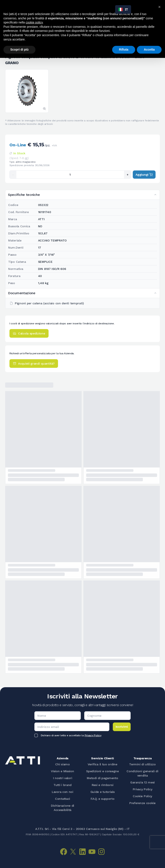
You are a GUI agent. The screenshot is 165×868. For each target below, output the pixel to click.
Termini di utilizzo (142, 764)
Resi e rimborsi (103, 785)
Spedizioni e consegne (102, 771)
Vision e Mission (62, 771)
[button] (159, 7)
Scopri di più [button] (19, 50)
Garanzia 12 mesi (142, 782)
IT (123, 9)
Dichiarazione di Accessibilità (63, 808)
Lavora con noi (63, 792)
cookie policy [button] (34, 22)
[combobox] (123, 9)
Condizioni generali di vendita (142, 773)
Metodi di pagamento (102, 778)
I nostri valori (63, 778)
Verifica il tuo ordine (102, 764)
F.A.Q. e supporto (103, 799)
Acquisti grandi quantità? (34, 364)
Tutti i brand (63, 785)
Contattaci (63, 799)
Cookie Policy (142, 796)
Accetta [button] (149, 50)
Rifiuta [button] (124, 50)
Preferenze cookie (142, 803)
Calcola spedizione (29, 333)
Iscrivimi (122, 727)
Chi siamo (62, 764)
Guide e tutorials (103, 792)
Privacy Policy (93, 735)
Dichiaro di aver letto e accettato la (71, 735)
